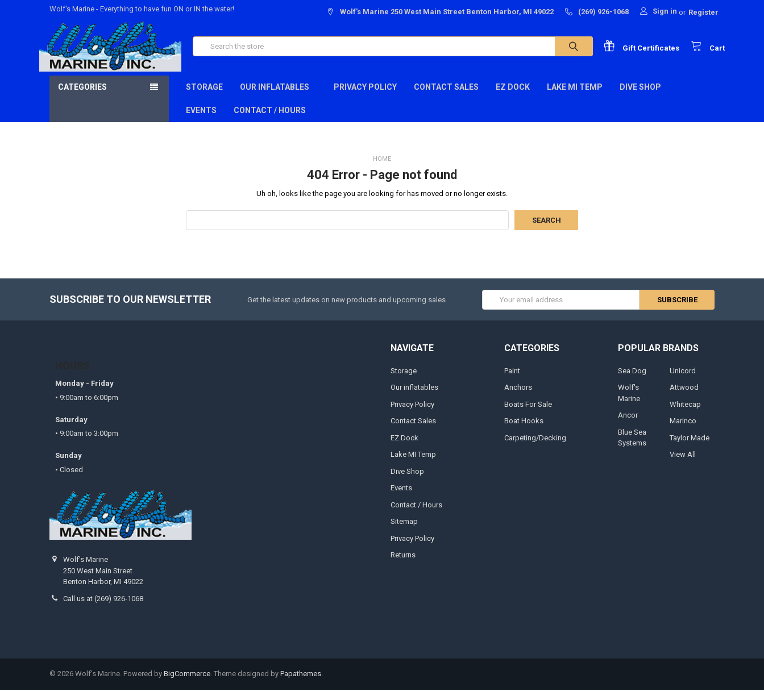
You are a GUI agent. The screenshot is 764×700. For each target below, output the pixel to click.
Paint (512, 381)
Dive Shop (644, 97)
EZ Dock (513, 97)
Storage (204, 97)
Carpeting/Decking (535, 448)
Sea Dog (632, 381)
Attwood (684, 397)
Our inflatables (278, 97)
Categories (82, 97)
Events (201, 120)
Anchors (518, 397)
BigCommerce (187, 684)
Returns (403, 565)
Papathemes (301, 684)
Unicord (683, 381)
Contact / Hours (270, 120)
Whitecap (685, 414)
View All (683, 464)
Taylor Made (690, 448)
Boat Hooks (524, 431)
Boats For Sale (528, 414)
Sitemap (404, 532)
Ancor (628, 425)
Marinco (683, 431)
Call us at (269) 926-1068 (103, 609)
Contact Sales (446, 97)
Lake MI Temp (575, 97)
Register (703, 12)
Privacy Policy (365, 97)
